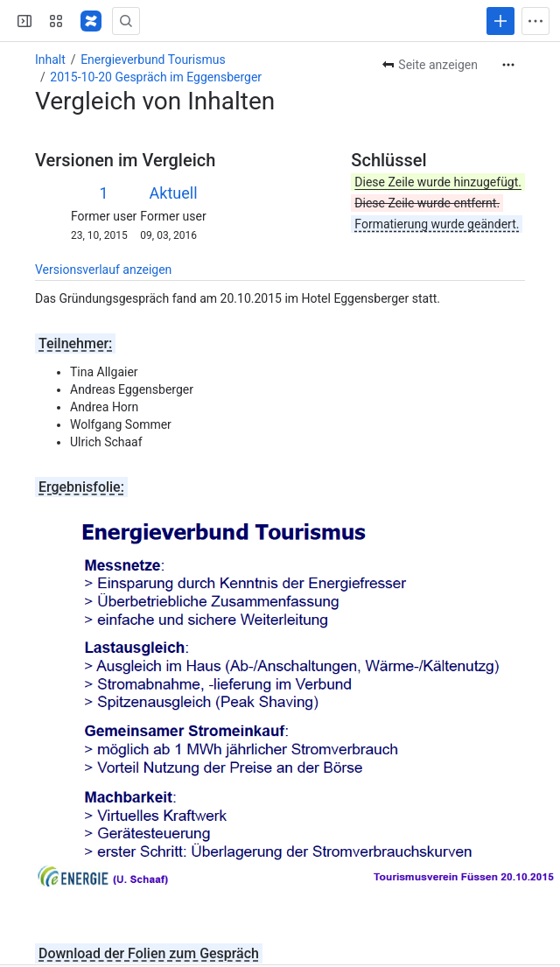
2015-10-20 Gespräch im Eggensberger (156, 77)
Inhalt (50, 60)
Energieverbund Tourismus (153, 60)
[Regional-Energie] (91, 21)
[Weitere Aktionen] (508, 65)
